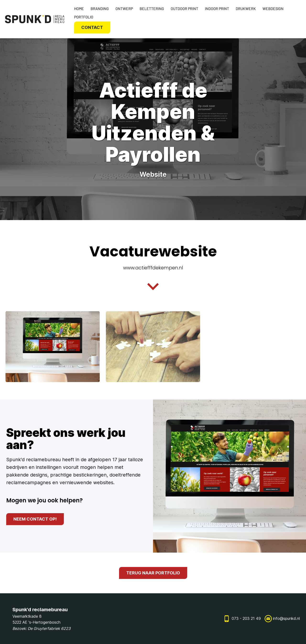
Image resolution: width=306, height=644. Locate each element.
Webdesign (273, 8)
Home (79, 8)
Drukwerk (246, 8)
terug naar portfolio (153, 573)
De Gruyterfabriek (44, 628)
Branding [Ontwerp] (100, 8)
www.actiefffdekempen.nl (153, 268)
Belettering (152, 8)
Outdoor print (184, 8)
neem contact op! (35, 519)
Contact (92, 27)
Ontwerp (124, 8)
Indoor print (217, 8)
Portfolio (84, 17)
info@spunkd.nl (286, 618)
